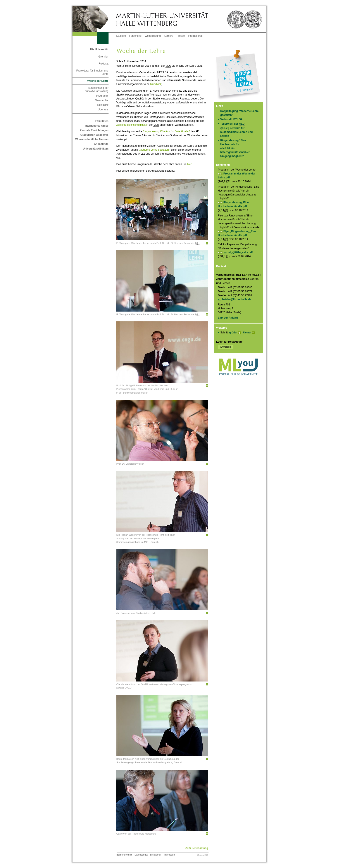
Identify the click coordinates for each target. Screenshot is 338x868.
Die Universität (99, 49)
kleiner (247, 333)
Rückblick (103, 105)
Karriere (169, 36)
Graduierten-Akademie (94, 135)
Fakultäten (102, 121)
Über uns (103, 110)
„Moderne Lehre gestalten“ (154, 150)
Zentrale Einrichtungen (94, 130)
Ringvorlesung (166, 131)
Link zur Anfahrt (228, 318)
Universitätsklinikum (96, 149)
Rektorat (103, 64)
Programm (102, 96)
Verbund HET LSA (233, 119)
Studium (121, 36)
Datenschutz (141, 855)
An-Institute (101, 144)
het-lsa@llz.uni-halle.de (237, 299)
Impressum (170, 855)
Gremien (103, 57)
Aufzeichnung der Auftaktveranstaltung (96, 90)
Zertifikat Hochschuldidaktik (132, 125)
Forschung (135, 36)
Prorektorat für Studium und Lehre (92, 72)
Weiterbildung (153, 36)
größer (233, 333)
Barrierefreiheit (124, 855)
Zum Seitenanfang (197, 848)
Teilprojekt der (234, 124)
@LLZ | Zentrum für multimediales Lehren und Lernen (237, 132)
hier (189, 164)
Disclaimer (156, 855)
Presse (181, 36)
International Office (96, 126)
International (195, 36)
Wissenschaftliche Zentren (92, 139)
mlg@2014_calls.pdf (240, 252)
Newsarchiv (102, 100)
